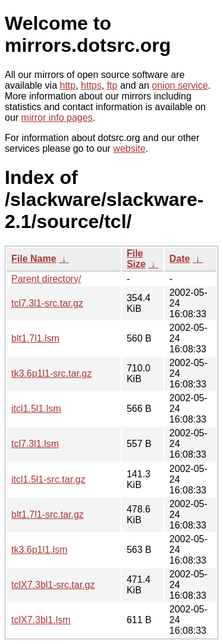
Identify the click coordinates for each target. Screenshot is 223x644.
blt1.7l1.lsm (35, 338)
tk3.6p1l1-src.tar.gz (51, 373)
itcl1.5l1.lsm (36, 409)
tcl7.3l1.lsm (35, 444)
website (129, 149)
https (91, 85)
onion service (180, 85)
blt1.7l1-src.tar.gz (48, 515)
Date (180, 259)
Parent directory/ (46, 279)
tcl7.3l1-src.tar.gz (47, 303)
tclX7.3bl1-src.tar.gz (53, 585)
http (68, 85)
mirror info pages (57, 118)
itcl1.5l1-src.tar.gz (48, 479)
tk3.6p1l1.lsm (39, 550)
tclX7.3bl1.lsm (41, 620)
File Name (34, 259)
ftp (112, 85)
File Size (136, 259)
